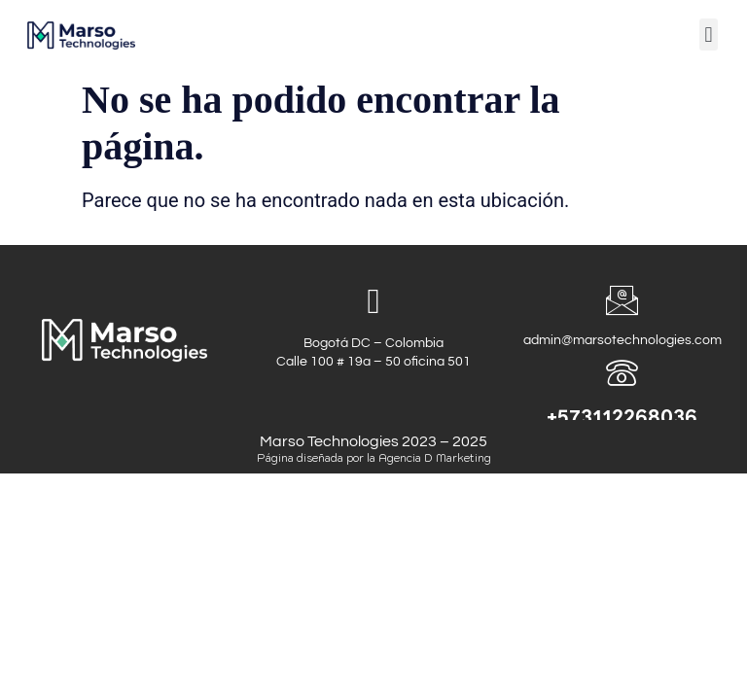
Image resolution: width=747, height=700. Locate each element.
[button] (709, 35)
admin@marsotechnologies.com (622, 348)
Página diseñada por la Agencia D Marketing (374, 458)
